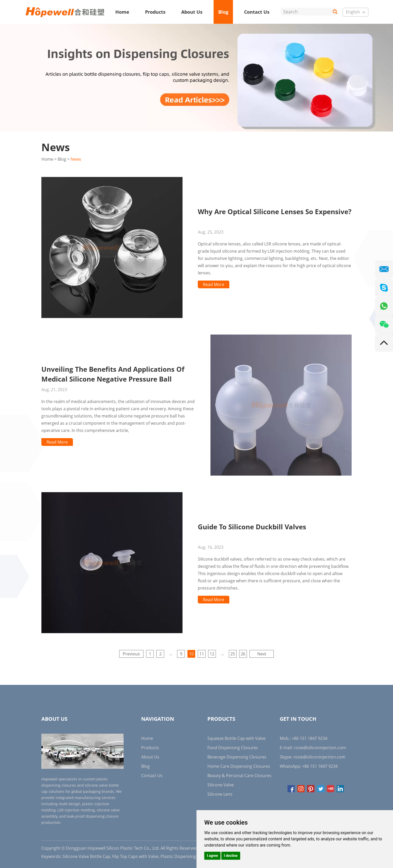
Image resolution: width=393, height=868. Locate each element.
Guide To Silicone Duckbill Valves (252, 527)
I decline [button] (231, 856)
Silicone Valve (221, 785)
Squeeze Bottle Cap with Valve (236, 738)
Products (155, 12)
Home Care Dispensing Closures (239, 766)
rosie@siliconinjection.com (320, 748)
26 (243, 654)
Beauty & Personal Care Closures (239, 776)
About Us (192, 12)
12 (212, 654)
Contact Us (257, 12)
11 (202, 654)
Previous (131, 654)
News (76, 159)
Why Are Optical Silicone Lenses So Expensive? (275, 212)
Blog (223, 12)
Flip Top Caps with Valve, (136, 856)
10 (191, 654)
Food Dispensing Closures (233, 748)
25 (233, 654)
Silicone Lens (220, 794)
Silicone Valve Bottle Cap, (87, 856)
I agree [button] (212, 856)
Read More (214, 284)
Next (262, 654)
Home (122, 12)
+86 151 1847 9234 (320, 766)
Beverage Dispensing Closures (237, 757)
